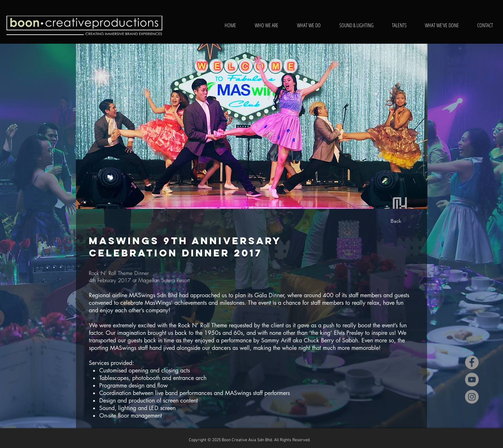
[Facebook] (472, 362)
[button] (252, 126)
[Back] (396, 221)
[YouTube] (472, 380)
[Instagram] (472, 397)
